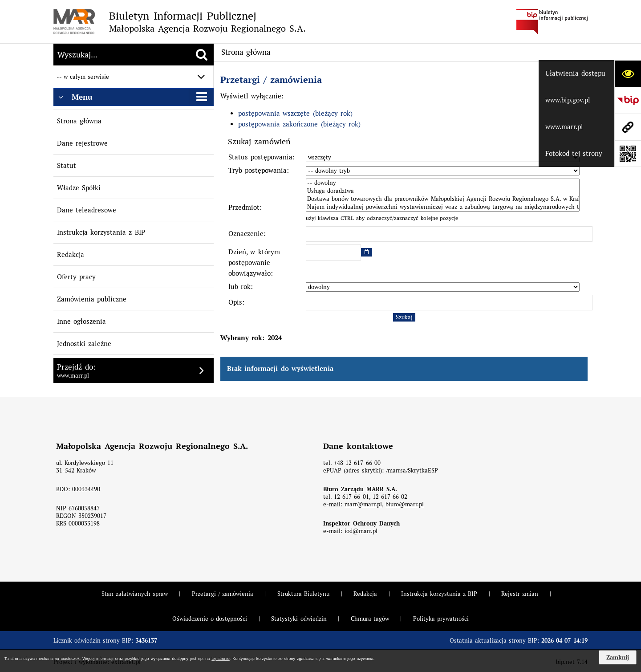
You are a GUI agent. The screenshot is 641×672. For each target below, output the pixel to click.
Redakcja (71, 255)
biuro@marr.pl (405, 504)
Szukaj (404, 317)
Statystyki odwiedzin (299, 619)
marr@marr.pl (363, 504)
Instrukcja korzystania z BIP (101, 232)
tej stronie (220, 659)
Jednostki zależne (84, 344)
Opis (235, 302)
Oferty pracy (76, 277)
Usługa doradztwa (443, 191)
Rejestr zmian (520, 594)
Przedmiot (244, 207)
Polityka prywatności (441, 619)
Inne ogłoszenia (81, 321)
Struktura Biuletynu (303, 594)
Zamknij (618, 657)
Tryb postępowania (258, 170)
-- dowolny (443, 183)
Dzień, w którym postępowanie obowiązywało (254, 263)
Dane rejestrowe (82, 143)
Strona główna (79, 121)
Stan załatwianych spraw (135, 594)
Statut (67, 165)
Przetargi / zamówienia (271, 80)
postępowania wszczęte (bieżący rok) (295, 113)
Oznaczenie (246, 234)
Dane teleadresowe (87, 210)
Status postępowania (260, 157)
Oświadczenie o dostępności (210, 619)
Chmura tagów (370, 619)
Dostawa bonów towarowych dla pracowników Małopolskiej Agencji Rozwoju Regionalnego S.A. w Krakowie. (443, 199)
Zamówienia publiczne (92, 299)
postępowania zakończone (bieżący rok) (299, 124)
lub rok (239, 287)
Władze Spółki (79, 188)
